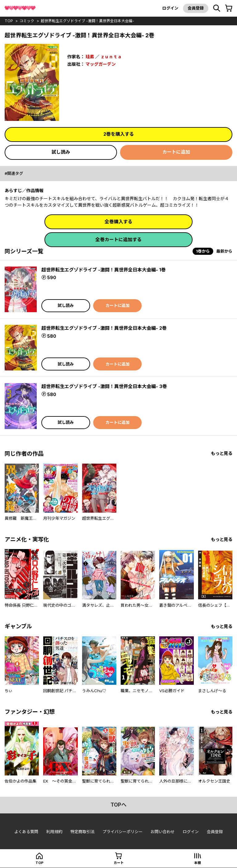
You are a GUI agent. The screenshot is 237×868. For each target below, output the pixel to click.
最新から (224, 251)
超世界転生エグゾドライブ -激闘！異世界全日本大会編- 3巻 (104, 386)
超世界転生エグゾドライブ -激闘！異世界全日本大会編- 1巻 (104, 270)
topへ (118, 805)
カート (119, 863)
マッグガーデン (101, 64)
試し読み (61, 152)
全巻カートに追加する (118, 240)
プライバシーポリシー (123, 832)
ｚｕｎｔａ (111, 57)
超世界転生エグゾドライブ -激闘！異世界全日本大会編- (87, 21)
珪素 (90, 57)
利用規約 (54, 832)
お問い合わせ (163, 832)
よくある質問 (26, 832)
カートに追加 (176, 152)
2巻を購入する (119, 134)
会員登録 (196, 8)
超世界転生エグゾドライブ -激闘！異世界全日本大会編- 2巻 (104, 328)
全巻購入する (118, 222)
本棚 (197, 863)
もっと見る (222, 453)
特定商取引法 (82, 832)
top (9, 21)
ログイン (170, 8)
